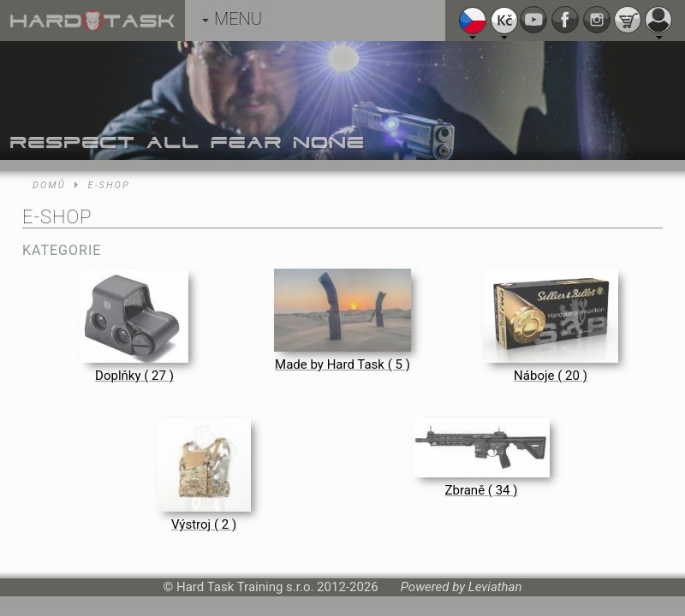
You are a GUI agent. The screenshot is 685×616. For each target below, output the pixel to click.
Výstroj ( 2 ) (204, 524)
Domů (49, 185)
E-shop (109, 185)
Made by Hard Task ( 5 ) (342, 364)
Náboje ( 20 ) (551, 376)
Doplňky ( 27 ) (134, 376)
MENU (232, 19)
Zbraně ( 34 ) (482, 490)
